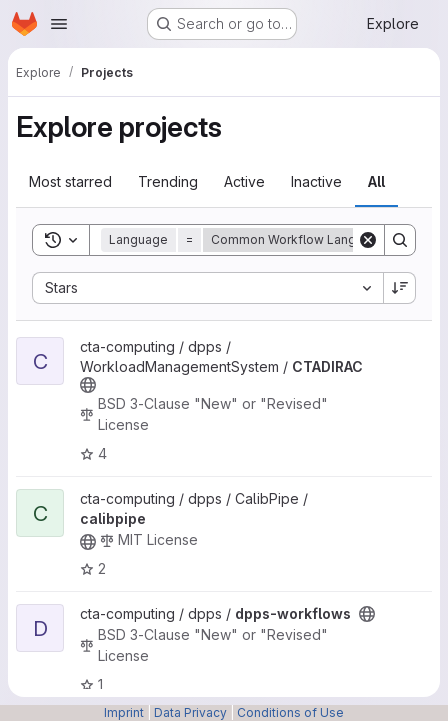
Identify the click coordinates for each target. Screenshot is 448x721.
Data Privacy (190, 712)
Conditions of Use (290, 712)
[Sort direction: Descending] (400, 288)
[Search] (400, 240)
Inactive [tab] (316, 181)
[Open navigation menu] (59, 24)
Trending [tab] (168, 181)
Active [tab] (244, 181)
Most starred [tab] (70, 181)
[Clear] (368, 240)
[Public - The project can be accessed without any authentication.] (88, 385)
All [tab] (376, 181)
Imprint (124, 712)
